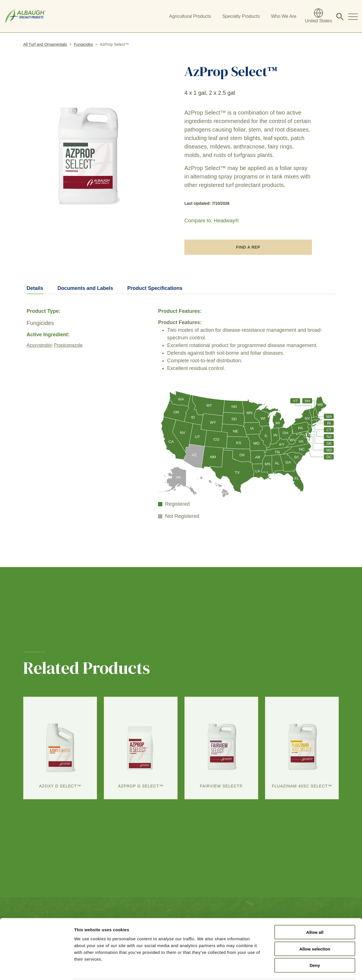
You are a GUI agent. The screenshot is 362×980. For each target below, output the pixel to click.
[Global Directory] (318, 16)
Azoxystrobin (40, 345)
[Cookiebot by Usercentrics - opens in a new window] (37, 969)
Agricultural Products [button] (190, 16)
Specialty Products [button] (241, 16)
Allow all (315, 911)
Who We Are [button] (284, 16)
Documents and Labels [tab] (85, 288)
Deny (315, 944)
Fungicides (83, 44)
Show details (297, 969)
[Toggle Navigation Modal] (353, 16)
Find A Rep (248, 247)
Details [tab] (35, 288)
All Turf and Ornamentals (45, 44)
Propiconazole (68, 345)
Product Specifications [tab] (155, 288)
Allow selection (315, 927)
